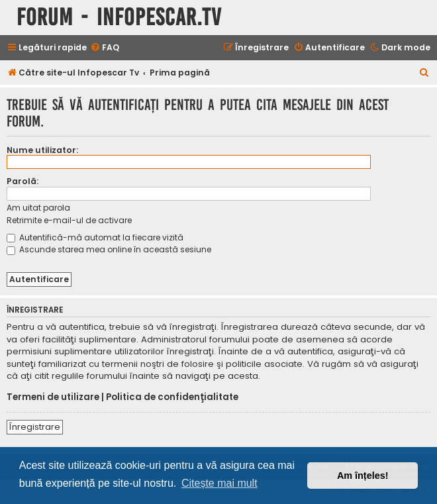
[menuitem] (105, 48)
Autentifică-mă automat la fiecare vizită (95, 237)
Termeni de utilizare (53, 397)
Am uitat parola (38, 208)
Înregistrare (35, 427)
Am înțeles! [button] (363, 476)
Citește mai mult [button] (219, 483)
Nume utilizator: (42, 150)
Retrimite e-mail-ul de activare (69, 220)
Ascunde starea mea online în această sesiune (109, 249)
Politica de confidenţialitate (172, 397)
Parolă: (23, 181)
